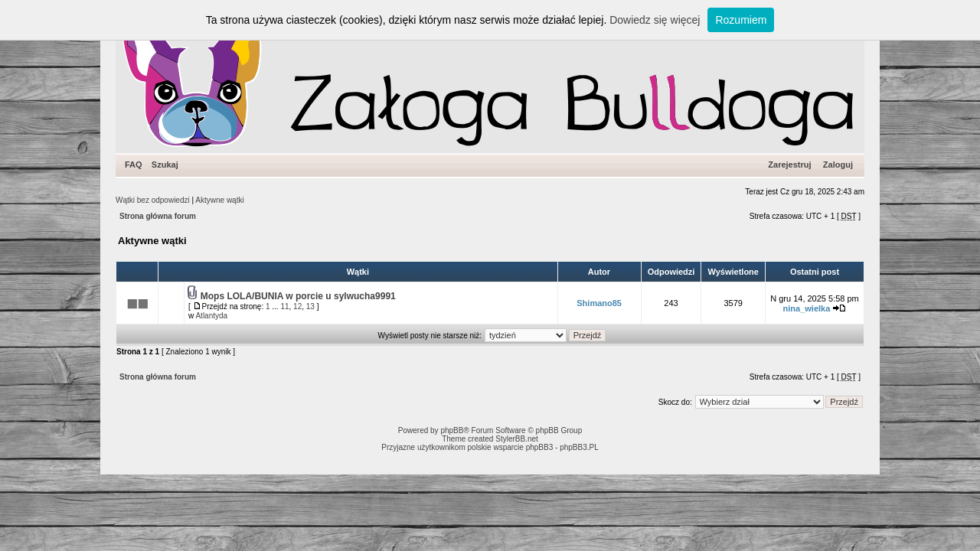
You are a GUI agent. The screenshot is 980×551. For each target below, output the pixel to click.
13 (310, 306)
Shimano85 (599, 303)
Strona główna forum (158, 216)
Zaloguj (838, 165)
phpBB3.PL (579, 447)
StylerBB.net (517, 439)
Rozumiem (741, 20)
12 (297, 306)
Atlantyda (211, 316)
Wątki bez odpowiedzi (153, 200)
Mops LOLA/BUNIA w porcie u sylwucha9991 (298, 296)
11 (284, 306)
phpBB (452, 430)
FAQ (134, 165)
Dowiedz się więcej (655, 20)
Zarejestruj (789, 165)
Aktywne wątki (219, 200)
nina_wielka (807, 308)
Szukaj (165, 165)
